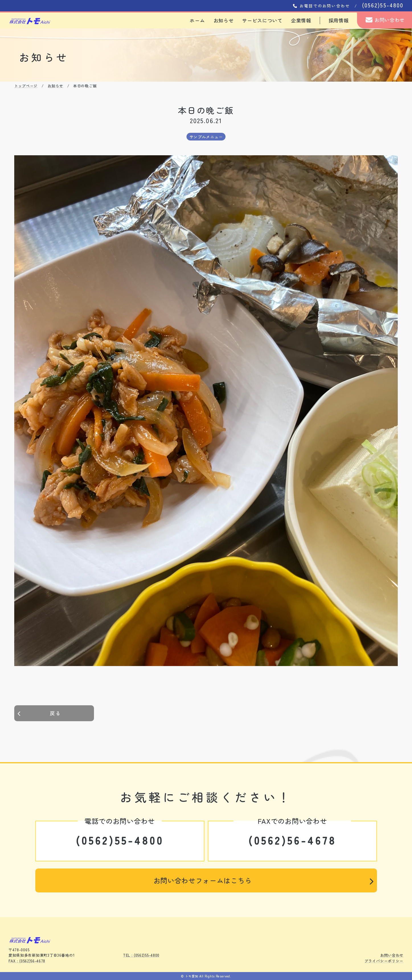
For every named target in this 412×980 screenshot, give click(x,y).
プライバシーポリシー (384, 961)
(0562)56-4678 (292, 840)
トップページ (26, 86)
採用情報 (339, 20)
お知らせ (224, 20)
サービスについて (262, 20)
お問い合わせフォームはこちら (264, 880)
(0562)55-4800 (120, 840)
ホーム (197, 20)
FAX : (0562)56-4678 (27, 961)
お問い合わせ (385, 20)
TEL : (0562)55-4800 (141, 955)
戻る (39, 713)
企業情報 (301, 20)
